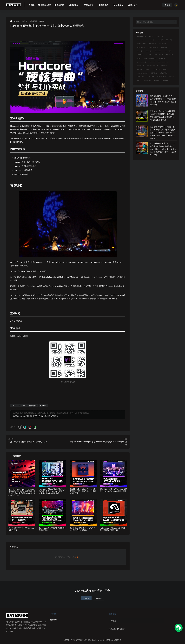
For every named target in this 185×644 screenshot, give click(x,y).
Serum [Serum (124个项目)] (162, 58)
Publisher (15, 21)
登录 (77, 557)
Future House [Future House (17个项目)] (153, 47)
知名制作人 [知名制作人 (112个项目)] (161, 77)
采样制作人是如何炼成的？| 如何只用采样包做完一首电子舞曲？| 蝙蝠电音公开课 (83, 491)
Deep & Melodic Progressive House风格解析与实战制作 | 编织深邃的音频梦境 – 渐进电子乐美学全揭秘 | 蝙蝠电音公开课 (22, 492)
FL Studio (22, 406)
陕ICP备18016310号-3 (113, 640)
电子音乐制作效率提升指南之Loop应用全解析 (21, 529)
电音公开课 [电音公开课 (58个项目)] (164, 73)
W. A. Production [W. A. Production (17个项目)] (142, 73)
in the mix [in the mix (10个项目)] (168, 51)
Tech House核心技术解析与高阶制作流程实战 (52, 529)
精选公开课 (33, 21)
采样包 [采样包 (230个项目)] (148, 80)
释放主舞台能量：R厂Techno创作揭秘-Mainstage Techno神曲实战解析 (114, 490)
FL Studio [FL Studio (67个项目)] (162, 44)
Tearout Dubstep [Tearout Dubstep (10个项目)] (152, 66)
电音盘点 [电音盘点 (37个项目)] (140, 77)
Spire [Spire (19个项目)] (153, 62)
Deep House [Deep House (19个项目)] (141, 40)
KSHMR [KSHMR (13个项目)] (140, 55)
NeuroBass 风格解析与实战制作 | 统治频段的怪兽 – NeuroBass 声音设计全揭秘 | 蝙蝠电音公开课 (52, 491)
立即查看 (86, 598)
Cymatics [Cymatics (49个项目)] (160, 36)
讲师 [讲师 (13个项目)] (139, 80)
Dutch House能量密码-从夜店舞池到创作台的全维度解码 (82, 529)
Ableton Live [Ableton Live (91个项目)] (141, 36)
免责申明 (54, 620)
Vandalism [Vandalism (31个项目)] (157, 69)
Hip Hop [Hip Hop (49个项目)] (140, 51)
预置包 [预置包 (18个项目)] (157, 80)
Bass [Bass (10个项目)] (151, 36)
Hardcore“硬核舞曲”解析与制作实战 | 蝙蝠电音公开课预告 (39, 416)
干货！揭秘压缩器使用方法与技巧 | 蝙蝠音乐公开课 (28, 442)
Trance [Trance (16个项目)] (140, 69)
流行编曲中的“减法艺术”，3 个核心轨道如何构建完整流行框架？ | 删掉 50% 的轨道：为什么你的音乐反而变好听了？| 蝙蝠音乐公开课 (163, 149)
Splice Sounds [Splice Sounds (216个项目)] (163, 62)
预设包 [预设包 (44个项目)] (165, 80)
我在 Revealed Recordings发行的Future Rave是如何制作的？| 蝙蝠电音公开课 (99, 443)
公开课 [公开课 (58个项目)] (154, 73)
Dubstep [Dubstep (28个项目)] (160, 40)
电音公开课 (33, 406)
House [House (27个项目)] (158, 51)
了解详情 (99, 598)
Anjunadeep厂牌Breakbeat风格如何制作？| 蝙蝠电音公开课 (113, 529)
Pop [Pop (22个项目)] (139, 58)
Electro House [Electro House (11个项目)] (142, 44)
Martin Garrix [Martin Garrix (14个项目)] (159, 55)
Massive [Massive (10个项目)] (169, 55)
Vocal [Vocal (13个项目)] (166, 69)
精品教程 (24, 21)
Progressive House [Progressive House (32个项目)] (150, 58)
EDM (13, 406)
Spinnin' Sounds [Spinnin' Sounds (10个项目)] (142, 62)
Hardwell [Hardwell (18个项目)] (164, 47)
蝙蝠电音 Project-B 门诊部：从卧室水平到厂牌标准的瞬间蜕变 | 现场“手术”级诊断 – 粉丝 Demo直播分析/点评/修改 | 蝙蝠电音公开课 (163, 133)
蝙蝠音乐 (16, 416)
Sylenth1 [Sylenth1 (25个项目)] (140, 66)
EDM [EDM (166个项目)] (169, 40)
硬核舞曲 (43, 406)
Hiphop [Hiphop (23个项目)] (149, 51)
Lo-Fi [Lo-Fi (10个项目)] (149, 55)
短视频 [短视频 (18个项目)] (171, 77)
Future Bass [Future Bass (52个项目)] (141, 47)
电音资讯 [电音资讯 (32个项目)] (150, 77)
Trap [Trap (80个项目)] (148, 69)
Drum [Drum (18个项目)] (151, 40)
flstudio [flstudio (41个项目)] (152, 44)
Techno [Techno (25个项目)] (164, 66)
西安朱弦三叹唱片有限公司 (80, 640)
